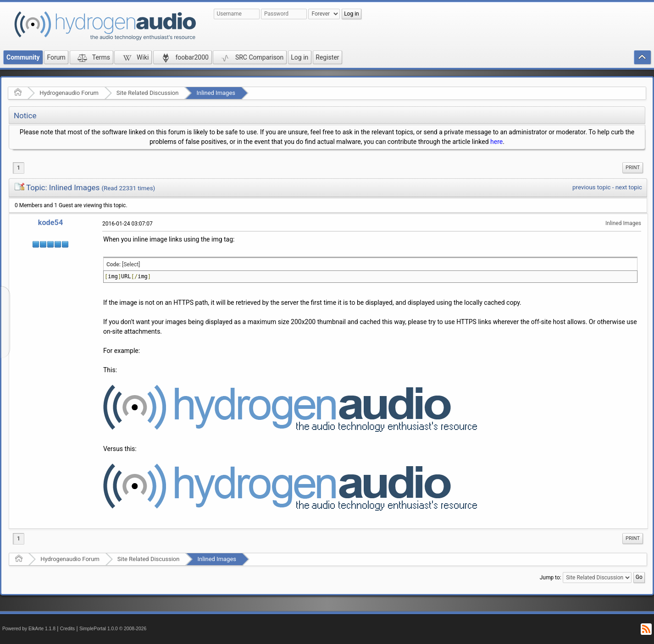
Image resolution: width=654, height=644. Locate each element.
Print (633, 168)
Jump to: (551, 578)
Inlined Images (216, 93)
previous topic (591, 187)
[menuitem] (633, 168)
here (496, 142)
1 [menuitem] (19, 168)
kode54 (50, 223)
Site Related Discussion (148, 93)
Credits (68, 629)
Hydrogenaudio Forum (69, 93)
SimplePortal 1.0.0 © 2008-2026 (113, 629)
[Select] (131, 264)
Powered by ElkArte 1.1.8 (29, 629)
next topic (629, 187)
